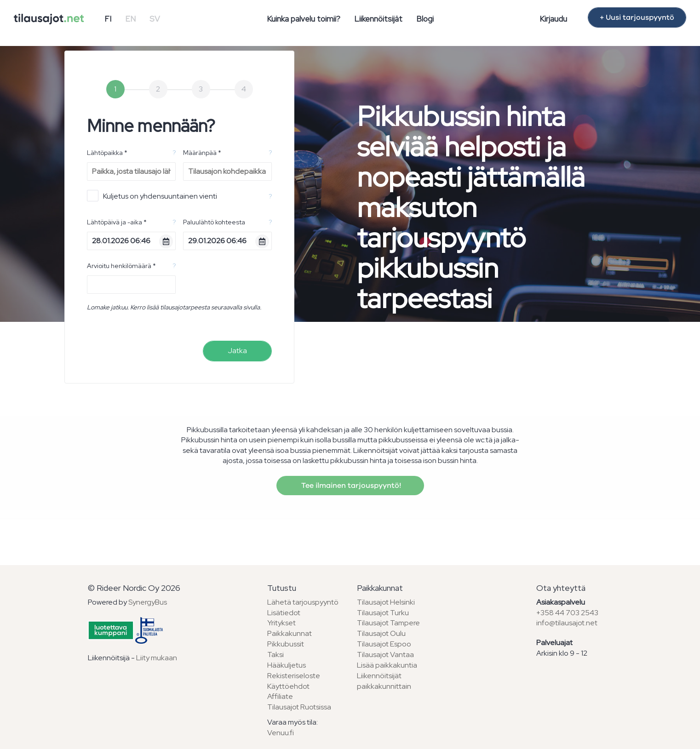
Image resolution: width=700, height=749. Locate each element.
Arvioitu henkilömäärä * (121, 266)
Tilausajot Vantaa (385, 655)
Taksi (275, 655)
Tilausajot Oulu (381, 633)
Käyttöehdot (288, 686)
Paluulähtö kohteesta (214, 222)
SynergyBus (148, 602)
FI (108, 19)
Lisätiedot (284, 613)
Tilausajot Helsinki (386, 602)
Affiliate (280, 696)
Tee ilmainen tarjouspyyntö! (350, 486)
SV (155, 19)
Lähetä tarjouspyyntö (303, 602)
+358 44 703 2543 (567, 613)
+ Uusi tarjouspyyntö (637, 17)
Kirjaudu (553, 19)
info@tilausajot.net (567, 623)
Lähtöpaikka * (107, 153)
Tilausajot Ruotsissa (299, 707)
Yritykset (281, 623)
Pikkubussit (286, 644)
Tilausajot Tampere (388, 623)
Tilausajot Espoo (384, 644)
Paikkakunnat (290, 633)
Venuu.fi (281, 733)
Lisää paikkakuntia (387, 665)
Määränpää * (202, 153)
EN (130, 19)
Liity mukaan (157, 658)
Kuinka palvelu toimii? (304, 19)
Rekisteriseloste (294, 676)
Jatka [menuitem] (237, 351)
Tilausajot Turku (383, 613)
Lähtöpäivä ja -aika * (117, 222)
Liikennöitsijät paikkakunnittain (384, 681)
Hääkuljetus (287, 665)
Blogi (425, 19)
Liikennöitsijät (378, 19)
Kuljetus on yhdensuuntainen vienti (152, 196)
